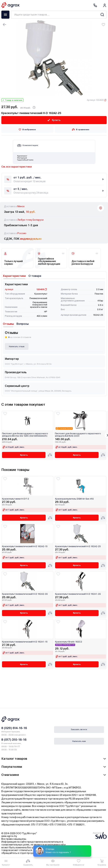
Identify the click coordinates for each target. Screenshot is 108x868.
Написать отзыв (17, 346)
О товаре (35, 276)
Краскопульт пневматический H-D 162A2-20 (25, 594)
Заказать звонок (79, 729)
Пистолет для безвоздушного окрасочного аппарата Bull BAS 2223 (78, 435)
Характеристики (14, 276)
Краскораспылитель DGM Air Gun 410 (74, 499)
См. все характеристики (17, 167)
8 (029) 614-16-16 (14, 728)
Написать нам (79, 741)
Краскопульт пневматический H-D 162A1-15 (25, 642)
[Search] (102, 15)
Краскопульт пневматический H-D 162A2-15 (25, 546)
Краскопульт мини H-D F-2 (16, 499)
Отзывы (8, 324)
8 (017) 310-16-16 (14, 740)
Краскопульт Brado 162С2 (69, 642)
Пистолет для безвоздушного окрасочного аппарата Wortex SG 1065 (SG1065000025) (25, 435)
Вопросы (23, 324)
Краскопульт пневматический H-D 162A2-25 (78, 546)
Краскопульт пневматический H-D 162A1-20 (78, 594)
